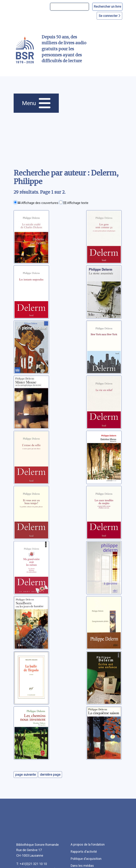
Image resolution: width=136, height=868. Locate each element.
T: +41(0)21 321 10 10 (32, 864)
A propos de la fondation (88, 844)
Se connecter (109, 16)
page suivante (25, 775)
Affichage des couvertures (38, 203)
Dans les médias (82, 866)
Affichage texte (76, 203)
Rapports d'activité (84, 852)
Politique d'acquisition (86, 859)
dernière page (50, 775)
